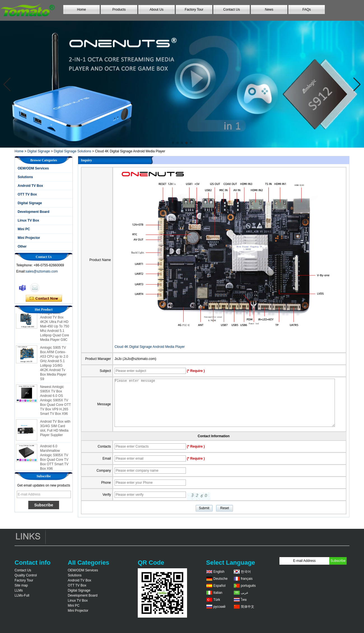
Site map (21, 585)
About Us (156, 10)
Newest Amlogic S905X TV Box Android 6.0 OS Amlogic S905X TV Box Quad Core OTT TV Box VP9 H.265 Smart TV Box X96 (55, 402)
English (219, 572)
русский (219, 607)
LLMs (19, 590)
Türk (217, 600)
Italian (218, 593)
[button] (173, 143)
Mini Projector (29, 238)
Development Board (33, 212)
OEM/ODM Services (33, 168)
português (248, 586)
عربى (245, 593)
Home (81, 10)
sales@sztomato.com (42, 271)
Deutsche (221, 579)
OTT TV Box (27, 194)
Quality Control (26, 575)
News (269, 10)
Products (119, 10)
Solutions (25, 177)
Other (22, 246)
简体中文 (248, 607)
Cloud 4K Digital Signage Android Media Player (150, 347)
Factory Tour (194, 10)
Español (219, 586)
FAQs (307, 10)
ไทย (244, 600)
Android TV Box (30, 186)
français (247, 579)
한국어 (246, 572)
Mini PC (24, 229)
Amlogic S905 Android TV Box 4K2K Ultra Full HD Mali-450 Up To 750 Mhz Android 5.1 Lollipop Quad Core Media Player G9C (55, 328)
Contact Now (44, 299)
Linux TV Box (28, 220)
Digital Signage (39, 151)
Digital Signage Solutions (72, 151)
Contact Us (231, 10)
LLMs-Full (22, 595)
